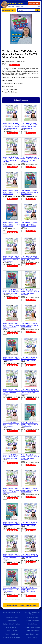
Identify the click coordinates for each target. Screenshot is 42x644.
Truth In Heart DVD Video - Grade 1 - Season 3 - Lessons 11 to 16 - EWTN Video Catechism (30, 159)
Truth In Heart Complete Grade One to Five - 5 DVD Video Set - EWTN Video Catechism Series (30, 126)
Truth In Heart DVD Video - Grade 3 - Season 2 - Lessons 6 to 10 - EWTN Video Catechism (12, 392)
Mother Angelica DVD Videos (12, 637)
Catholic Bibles (12, 621)
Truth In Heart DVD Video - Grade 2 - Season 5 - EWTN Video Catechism (11, 359)
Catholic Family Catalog (15, 3)
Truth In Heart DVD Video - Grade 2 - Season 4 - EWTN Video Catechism (30, 325)
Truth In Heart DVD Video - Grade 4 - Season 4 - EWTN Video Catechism (30, 490)
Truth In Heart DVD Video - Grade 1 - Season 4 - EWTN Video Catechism (11, 192)
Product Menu (9, 10)
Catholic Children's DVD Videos (33, 613)
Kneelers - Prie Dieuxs (12, 634)
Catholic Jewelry (33, 624)
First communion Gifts (33, 631)
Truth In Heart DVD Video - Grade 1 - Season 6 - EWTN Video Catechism (11, 224)
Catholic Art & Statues (33, 617)
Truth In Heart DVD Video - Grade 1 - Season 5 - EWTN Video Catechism (30, 192)
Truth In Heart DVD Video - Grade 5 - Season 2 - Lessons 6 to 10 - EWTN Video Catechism (12, 557)
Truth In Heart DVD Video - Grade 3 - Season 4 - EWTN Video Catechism (11, 425)
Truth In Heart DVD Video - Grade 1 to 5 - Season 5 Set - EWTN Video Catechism (11, 292)
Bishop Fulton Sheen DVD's (12, 612)
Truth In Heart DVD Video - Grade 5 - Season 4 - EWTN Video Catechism (30, 556)
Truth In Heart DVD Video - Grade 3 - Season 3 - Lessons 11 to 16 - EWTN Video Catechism (30, 392)
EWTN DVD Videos (12, 631)
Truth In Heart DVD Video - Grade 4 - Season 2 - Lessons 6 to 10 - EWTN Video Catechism (30, 457)
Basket (40, 6)
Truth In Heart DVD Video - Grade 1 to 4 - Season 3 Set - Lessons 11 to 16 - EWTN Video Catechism (11, 259)
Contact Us (11, 6)
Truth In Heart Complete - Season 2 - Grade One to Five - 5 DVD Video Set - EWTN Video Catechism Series (12, 126)
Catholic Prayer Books (12, 627)
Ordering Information (12, 605)
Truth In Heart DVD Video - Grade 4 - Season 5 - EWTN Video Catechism (11, 524)
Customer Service (19, 6)
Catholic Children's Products (12, 624)
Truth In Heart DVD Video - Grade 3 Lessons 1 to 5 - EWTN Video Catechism (11, 457)
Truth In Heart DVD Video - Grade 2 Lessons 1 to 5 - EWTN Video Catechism (29, 359)
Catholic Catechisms (33, 621)
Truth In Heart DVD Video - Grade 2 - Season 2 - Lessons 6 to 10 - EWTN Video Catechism (30, 292)
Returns (22, 605)
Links (35, 605)
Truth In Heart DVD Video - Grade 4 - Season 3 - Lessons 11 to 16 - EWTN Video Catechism (12, 491)
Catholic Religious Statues (33, 627)
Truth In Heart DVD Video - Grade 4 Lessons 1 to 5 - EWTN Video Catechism (29, 524)
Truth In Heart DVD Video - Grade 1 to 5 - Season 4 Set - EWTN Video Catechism (30, 258)
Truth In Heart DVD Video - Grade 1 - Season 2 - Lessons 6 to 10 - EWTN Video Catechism (12, 159)
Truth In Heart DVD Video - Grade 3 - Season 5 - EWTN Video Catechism (30, 425)
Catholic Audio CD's (12, 617)
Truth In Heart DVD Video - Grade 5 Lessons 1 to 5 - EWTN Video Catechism (29, 590)
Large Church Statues (33, 634)
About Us (29, 605)
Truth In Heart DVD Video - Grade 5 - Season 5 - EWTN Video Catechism (11, 590)
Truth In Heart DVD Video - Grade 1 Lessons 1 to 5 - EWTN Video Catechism (29, 224)
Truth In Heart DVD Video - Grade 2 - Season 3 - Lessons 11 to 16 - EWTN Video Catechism (12, 326)
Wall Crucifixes (33, 637)
